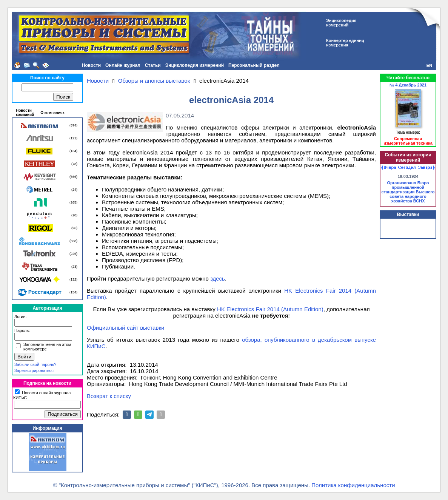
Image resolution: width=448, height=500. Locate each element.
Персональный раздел (254, 65)
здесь (218, 279)
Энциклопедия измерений (195, 65)
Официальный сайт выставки (125, 328)
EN (429, 65)
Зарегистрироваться (34, 370)
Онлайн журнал (123, 65)
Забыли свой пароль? (35, 364)
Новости (91, 65)
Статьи (153, 65)
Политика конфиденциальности (353, 485)
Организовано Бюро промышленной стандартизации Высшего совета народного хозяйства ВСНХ (408, 192)
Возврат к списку (109, 396)
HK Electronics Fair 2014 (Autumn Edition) (270, 309)
